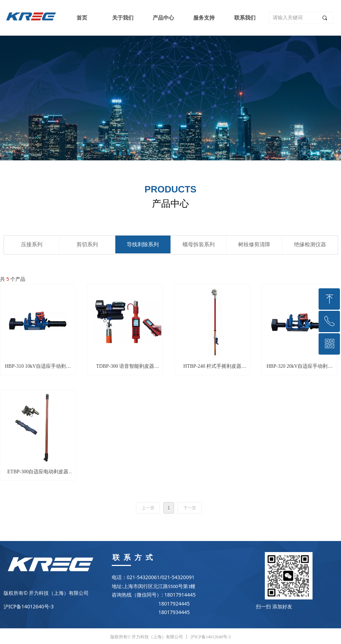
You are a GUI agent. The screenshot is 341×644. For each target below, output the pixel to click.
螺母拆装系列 (199, 244)
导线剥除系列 (143, 244)
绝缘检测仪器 (310, 244)
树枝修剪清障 (254, 244)
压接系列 (32, 244)
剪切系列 (87, 244)
